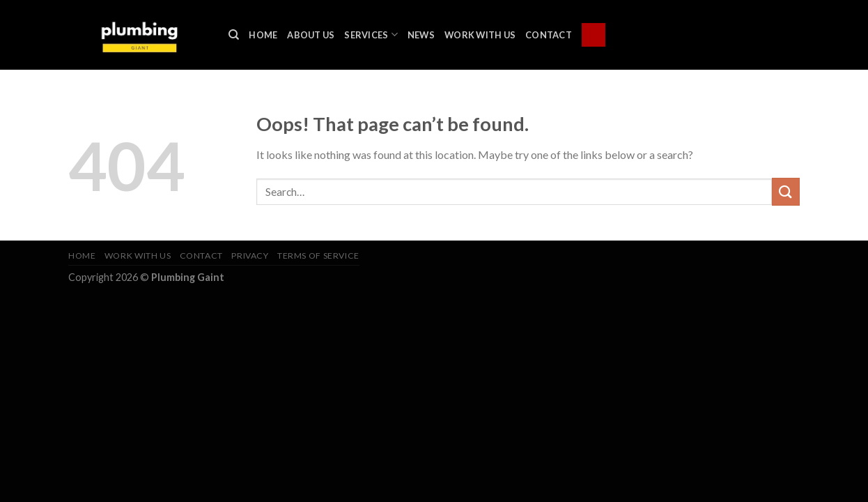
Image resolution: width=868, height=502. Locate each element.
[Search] (234, 35)
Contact (549, 35)
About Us (311, 35)
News (421, 35)
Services (371, 35)
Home (263, 35)
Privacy (250, 256)
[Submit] (786, 191)
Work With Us (480, 35)
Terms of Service (318, 256)
